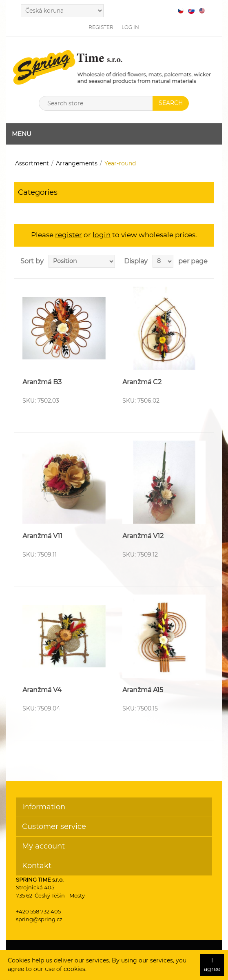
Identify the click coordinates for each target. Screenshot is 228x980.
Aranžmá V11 (42, 536)
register (69, 235)
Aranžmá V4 (42, 690)
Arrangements (77, 163)
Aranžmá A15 (143, 690)
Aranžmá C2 (142, 382)
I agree (212, 965)
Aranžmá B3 (42, 382)
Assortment (32, 163)
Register (101, 27)
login (102, 235)
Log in (130, 27)
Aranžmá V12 (143, 536)
